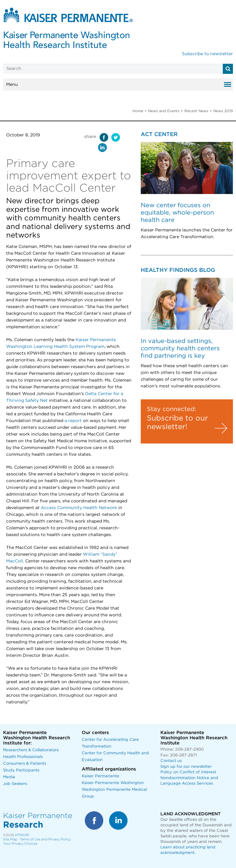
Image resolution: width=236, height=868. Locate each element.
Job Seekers (15, 784)
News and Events (164, 111)
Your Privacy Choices (20, 844)
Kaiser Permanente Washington (113, 783)
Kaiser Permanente (100, 776)
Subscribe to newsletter (207, 54)
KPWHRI (22, 835)
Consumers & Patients (25, 764)
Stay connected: (171, 409)
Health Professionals (23, 757)
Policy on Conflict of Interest (188, 772)
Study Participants (21, 770)
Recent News (196, 111)
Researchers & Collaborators (31, 750)
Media (9, 777)
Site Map (10, 839)
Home (138, 111)
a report (73, 421)
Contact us (171, 761)
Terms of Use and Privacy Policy (45, 839)
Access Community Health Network (79, 508)
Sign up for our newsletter (186, 767)
